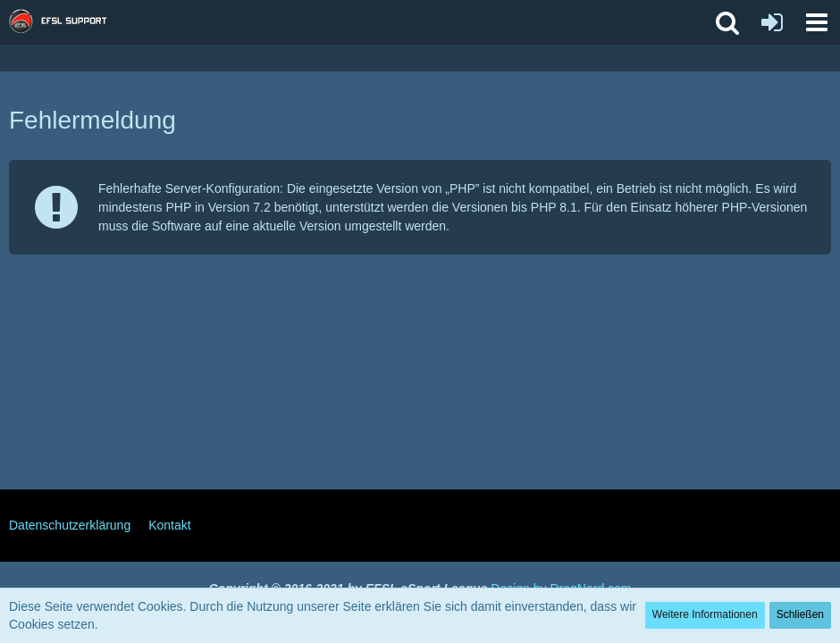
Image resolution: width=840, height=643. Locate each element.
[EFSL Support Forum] (67, 22)
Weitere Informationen (705, 614)
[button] (817, 22)
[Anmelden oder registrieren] (772, 22)
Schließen (800, 614)
